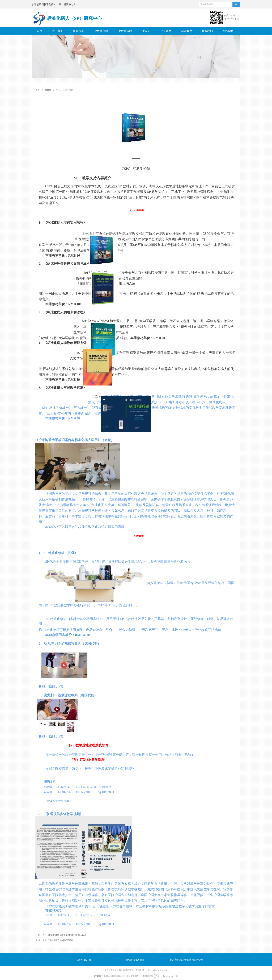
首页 (37, 90)
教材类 (48, 90)
